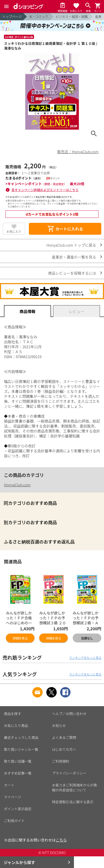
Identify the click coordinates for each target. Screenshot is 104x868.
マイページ (13, 797)
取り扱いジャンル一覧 (21, 749)
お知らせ (59, 725)
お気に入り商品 (16, 725)
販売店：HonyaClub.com (78, 152)
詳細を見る (20, 638)
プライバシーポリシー (69, 773)
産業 (98, 16)
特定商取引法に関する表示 (73, 802)
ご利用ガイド (14, 821)
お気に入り (14, 231)
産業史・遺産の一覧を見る (74, 257)
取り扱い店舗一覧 (18, 761)
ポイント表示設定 (18, 809)
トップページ (12, 16)
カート (9, 785)
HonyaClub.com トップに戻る (71, 245)
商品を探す (13, 714)
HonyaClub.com (17, 485)
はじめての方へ (64, 749)
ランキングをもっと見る (85, 657)
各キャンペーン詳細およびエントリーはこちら (45, 190)
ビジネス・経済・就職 (72, 16)
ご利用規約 (61, 761)
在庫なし (87, 638)
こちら (61, 840)
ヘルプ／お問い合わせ (69, 714)
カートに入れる (65, 229)
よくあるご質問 (64, 737)
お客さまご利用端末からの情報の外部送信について (74, 787)
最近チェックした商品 (21, 737)
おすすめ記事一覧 (18, 773)
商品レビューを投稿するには (72, 273)
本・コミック (39, 16)
